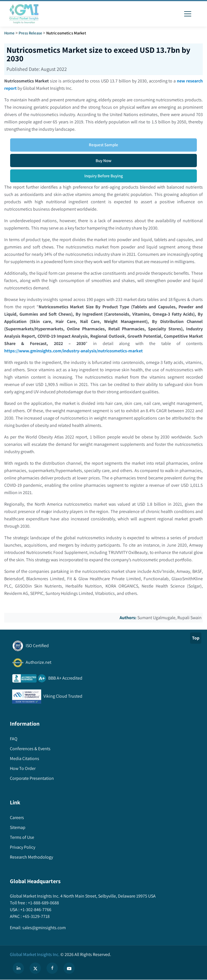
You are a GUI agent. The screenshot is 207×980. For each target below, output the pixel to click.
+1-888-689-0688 (43, 903)
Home (9, 33)
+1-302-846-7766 (35, 910)
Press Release (30, 33)
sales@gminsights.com (44, 928)
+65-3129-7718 (36, 916)
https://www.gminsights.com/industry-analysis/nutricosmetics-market (73, 351)
